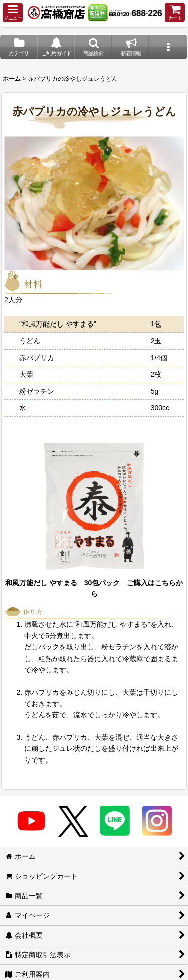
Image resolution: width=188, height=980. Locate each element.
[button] (13, 12)
